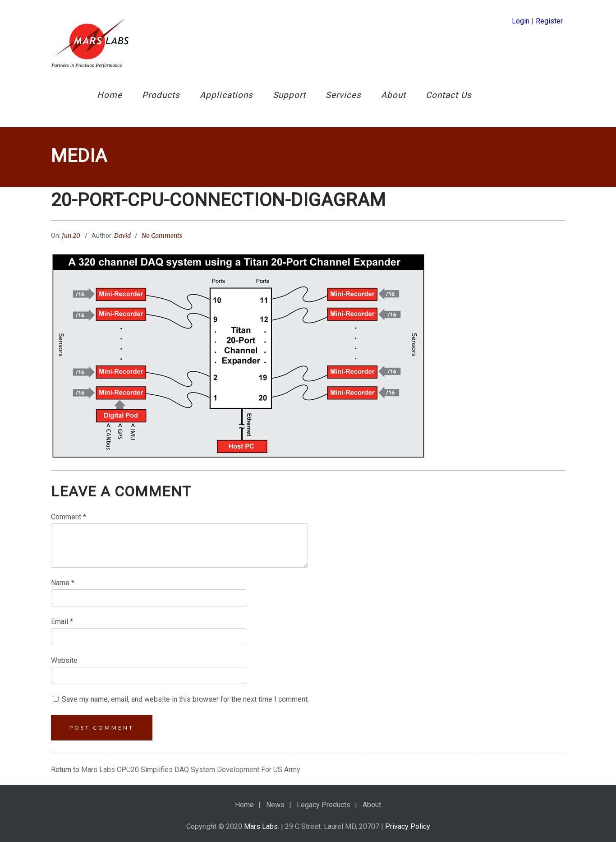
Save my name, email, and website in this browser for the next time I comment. (185, 699)
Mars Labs (261, 826)
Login (521, 21)
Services (343, 95)
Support (289, 95)
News (275, 805)
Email (62, 622)
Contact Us (449, 95)
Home (110, 95)
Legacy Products (324, 805)
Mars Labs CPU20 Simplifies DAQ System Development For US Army (191, 770)
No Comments (162, 236)
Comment (69, 517)
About (393, 95)
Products (161, 95)
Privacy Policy (408, 826)
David (122, 236)
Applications (226, 95)
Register (549, 21)
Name (63, 583)
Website (64, 660)
